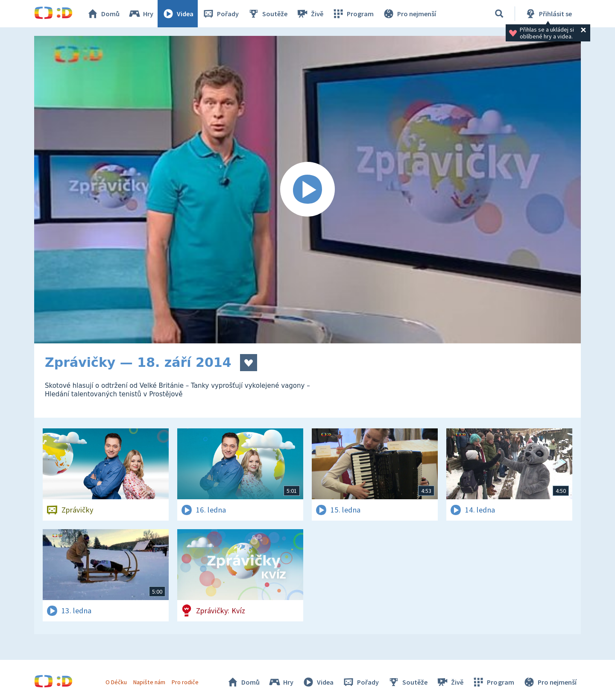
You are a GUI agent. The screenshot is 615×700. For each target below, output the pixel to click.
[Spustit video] (307, 190)
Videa (178, 14)
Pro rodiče (185, 682)
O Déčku (116, 682)
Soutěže (267, 14)
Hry (141, 14)
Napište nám (149, 682)
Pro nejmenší (409, 14)
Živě (310, 14)
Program (353, 14)
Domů (103, 14)
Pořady (220, 14)
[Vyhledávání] (499, 14)
